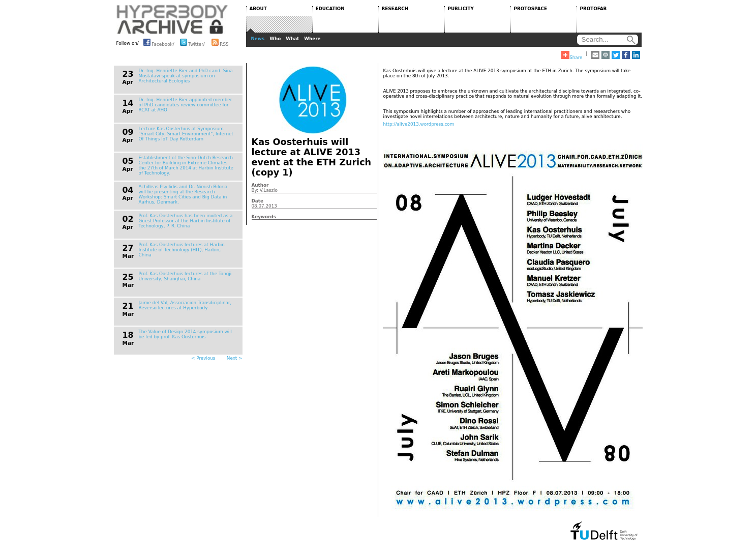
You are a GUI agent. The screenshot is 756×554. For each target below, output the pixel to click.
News (258, 39)
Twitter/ (192, 42)
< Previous (203, 358)
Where (312, 39)
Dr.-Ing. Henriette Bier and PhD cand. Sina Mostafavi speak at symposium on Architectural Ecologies (186, 76)
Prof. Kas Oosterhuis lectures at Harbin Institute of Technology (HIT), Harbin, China (182, 250)
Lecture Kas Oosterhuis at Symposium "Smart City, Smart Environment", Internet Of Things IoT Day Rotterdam (186, 134)
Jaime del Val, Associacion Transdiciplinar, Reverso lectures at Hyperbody (185, 305)
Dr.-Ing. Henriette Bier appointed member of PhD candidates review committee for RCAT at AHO (186, 105)
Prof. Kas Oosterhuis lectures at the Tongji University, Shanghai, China (185, 276)
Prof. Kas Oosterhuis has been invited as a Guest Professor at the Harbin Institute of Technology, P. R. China (186, 221)
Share (572, 55)
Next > (235, 358)
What (292, 39)
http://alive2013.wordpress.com (419, 124)
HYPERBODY (172, 19)
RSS (220, 42)
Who (275, 39)
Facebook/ (159, 42)
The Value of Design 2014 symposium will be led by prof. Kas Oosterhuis (186, 334)
